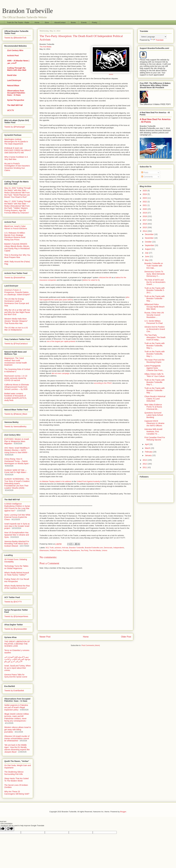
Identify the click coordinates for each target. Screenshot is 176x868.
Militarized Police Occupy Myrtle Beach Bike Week (154, 307)
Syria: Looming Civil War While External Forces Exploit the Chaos (17, 517)
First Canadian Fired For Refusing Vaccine (155, 439)
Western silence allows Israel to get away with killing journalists (18, 730)
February (149, 452)
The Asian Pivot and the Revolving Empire (154, 361)
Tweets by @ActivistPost (15, 278)
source (111, 74)
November (149, 238)
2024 (145, 194)
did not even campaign (61, 373)
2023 (145, 198)
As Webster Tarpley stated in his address (55, 481)
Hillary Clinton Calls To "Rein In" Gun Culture (155, 375)
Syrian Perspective (16, 100)
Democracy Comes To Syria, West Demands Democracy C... (155, 274)
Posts (145, 172)
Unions (105, 550)
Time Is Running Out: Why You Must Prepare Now (17, 256)
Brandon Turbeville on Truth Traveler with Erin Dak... (154, 266)
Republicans (75, 550)
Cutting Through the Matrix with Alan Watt (17, 69)
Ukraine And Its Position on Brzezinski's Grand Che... (155, 329)
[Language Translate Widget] (153, 37)
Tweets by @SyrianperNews (16, 616)
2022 (145, 202)
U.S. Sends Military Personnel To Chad (154, 322)
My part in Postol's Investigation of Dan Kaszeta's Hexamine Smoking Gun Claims (17, 167)
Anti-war (65, 548)
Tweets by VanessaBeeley (15, 427)
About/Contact (60, 22)
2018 (145, 216)
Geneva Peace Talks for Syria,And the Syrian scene (16, 676)
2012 (145, 464)
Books (73, 22)
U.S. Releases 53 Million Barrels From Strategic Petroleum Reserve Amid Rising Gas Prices (15, 236)
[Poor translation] (10, 829)
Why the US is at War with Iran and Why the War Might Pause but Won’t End (17, 312)
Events (84, 22)
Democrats (108, 548)
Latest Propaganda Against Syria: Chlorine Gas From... (154, 368)
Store (47, 22)
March (148, 448)
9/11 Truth (50, 548)
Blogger (123, 812)
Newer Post (45, 637)
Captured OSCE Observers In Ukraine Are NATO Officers (154, 423)
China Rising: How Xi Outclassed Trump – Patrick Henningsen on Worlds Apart (16, 461)
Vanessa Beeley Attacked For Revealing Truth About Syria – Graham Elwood (17, 544)
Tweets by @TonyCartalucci (16, 344)
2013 (145, 460)
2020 (145, 209)
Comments (147, 177)
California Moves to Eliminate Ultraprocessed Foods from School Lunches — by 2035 (17, 387)
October (149, 242)
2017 (145, 220)
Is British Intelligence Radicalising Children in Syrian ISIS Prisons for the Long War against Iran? (17, 507)
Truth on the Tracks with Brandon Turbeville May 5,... (155, 382)
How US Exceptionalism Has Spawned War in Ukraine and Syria (17, 535)
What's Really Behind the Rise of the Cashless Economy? (17, 587)
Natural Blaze (13, 85)
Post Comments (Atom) (91, 645)
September (150, 245)
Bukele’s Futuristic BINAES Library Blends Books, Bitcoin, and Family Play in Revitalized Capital (17, 247)
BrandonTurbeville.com (94, 548)
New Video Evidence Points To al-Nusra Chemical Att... (153, 407)
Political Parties (56, 550)
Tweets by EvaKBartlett (14, 691)
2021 (145, 205)
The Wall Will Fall (15, 105)
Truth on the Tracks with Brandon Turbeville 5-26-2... (155, 290)
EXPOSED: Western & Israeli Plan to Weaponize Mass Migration (17, 441)
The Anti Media (45, 47)
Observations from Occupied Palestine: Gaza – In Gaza (16, 93)
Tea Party (84, 550)
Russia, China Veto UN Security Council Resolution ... (154, 315)
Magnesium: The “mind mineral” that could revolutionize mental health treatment (16, 362)
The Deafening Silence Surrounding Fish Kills (14, 773)
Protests (66, 550)
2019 (145, 213)
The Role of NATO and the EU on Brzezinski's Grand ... (155, 282)
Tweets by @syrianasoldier (16, 629)
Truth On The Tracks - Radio (18, 22)
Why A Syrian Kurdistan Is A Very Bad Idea (16, 158)
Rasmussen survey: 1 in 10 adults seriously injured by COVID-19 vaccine (16, 378)
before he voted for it (91, 280)
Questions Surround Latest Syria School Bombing (154, 415)
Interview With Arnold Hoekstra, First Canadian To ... (153, 432)
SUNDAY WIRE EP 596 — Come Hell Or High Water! (16, 471)
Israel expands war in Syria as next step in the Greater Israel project (17, 526)
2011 (145, 467)
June (147, 256)
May (147, 260)
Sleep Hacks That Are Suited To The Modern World (16, 780)
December (149, 234)
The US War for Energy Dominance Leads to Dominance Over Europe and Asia (17, 302)
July (147, 253)
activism (58, 548)
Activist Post (13, 56)
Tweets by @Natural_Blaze (16, 414)
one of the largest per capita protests (61, 341)
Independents (119, 548)
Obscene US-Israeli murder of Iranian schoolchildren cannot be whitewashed (17, 738)
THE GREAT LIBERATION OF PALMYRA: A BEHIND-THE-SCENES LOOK (17, 644)
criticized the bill (105, 277)
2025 (145, 191)
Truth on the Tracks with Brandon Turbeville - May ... (155, 299)
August (148, 249)
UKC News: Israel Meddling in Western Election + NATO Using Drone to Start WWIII (17, 450)
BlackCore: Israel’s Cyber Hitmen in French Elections (16, 227)
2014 (145, 231)
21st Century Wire (15, 50)
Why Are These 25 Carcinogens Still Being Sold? (17, 793)
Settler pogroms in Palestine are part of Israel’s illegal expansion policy (16, 707)
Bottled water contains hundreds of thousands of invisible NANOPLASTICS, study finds (16, 397)
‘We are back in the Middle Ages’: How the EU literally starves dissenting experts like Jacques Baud (17, 748)
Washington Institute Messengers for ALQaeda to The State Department (16, 142)
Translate (157, 40)
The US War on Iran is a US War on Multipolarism (16, 329)
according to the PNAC (103, 383)
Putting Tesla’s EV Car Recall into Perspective (17, 580)
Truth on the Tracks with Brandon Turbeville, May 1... (155, 346)
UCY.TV (11, 110)
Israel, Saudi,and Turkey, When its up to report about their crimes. (17, 668)
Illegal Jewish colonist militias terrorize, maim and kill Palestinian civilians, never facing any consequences (17, 717)
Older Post (126, 637)
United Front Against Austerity (88, 481)
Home (37, 22)
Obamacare (44, 550)
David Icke (12, 75)
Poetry (95, 22)
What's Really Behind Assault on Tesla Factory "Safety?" (17, 574)
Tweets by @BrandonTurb (15, 38)
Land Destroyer (14, 80)
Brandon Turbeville (28, 11)
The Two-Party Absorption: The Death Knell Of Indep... (155, 337)
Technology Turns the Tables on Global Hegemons (16, 567)
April (147, 444)
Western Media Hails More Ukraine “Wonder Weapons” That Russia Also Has (16, 321)
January (149, 455)
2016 (145, 224)
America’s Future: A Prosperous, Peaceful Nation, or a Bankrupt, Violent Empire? (17, 292)
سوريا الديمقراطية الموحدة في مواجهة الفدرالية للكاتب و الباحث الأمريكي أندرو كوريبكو (17, 659)
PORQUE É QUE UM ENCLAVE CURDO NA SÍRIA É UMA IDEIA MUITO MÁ (18, 150)
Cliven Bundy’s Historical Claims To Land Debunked (155, 399)
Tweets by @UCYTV (13, 602)
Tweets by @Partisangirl (15, 127)
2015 (145, 227)
